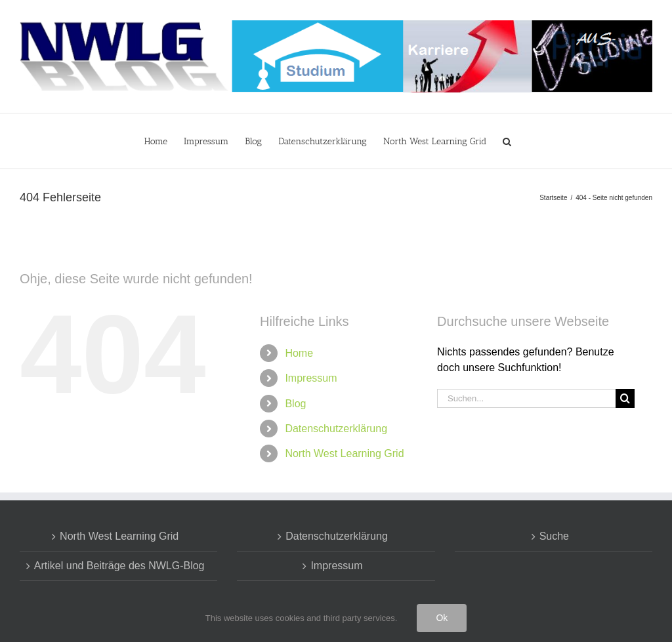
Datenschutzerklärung (336, 429)
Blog (295, 404)
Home (299, 353)
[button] (507, 141)
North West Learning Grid (344, 453)
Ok (442, 618)
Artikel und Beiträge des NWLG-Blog (119, 566)
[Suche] (625, 398)
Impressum (311, 378)
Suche (554, 536)
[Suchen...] (526, 398)
